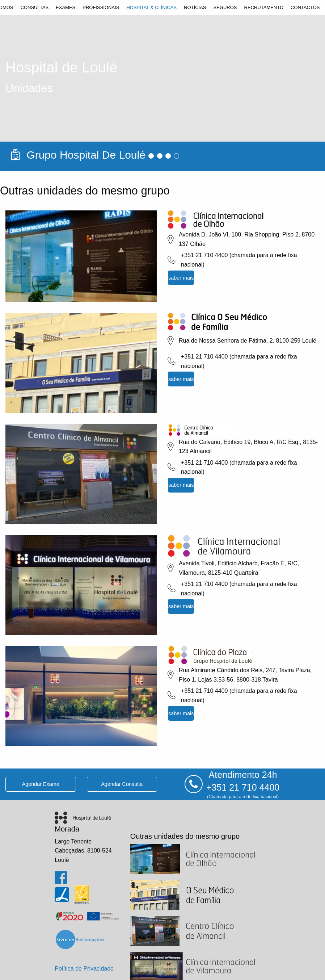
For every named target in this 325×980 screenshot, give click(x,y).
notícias (195, 7)
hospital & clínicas (151, 7)
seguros (225, 7)
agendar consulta (122, 784)
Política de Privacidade (84, 969)
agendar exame (41, 784)
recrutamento (264, 7)
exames (66, 7)
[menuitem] (35, 7)
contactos (305, 7)
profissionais (101, 7)
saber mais (181, 278)
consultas (35, 7)
